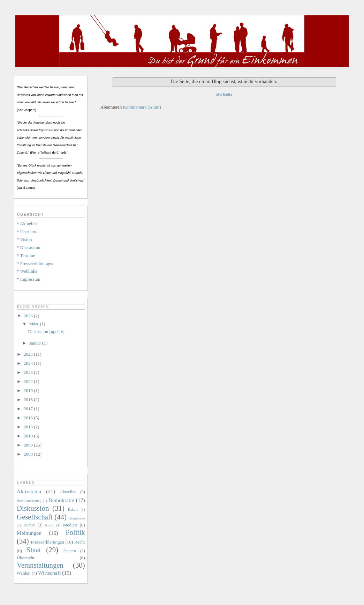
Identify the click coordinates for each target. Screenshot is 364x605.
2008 (29, 454)
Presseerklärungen (37, 263)
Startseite (224, 94)
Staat (34, 550)
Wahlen (24, 573)
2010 (29, 436)
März (35, 324)
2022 (29, 381)
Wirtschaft (49, 573)
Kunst (49, 525)
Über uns (28, 232)
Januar (36, 343)
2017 (29, 409)
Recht (79, 542)
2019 (29, 390)
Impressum (30, 279)
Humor (29, 525)
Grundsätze (77, 518)
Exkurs (73, 510)
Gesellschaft (35, 517)
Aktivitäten (29, 491)
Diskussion (30, 247)
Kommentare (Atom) (142, 107)
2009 (29, 445)
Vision (26, 239)
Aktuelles (29, 224)
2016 (29, 418)
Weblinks (29, 271)
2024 (29, 363)
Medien (70, 525)
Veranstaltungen (40, 565)
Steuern (70, 551)
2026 (29, 316)
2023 (29, 372)
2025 (29, 354)
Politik (75, 532)
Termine (28, 255)
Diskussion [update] (46, 331)
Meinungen (29, 533)
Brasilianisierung (29, 501)
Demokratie (61, 500)
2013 (29, 427)
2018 (29, 400)
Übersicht (26, 558)
